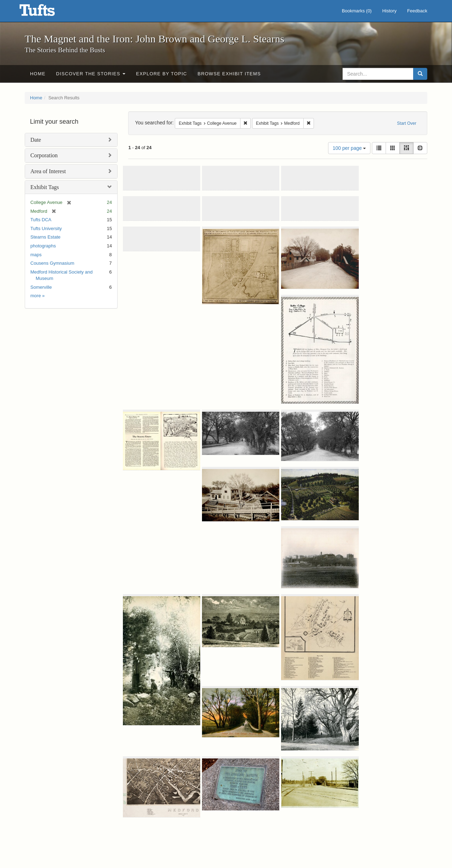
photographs (43, 246)
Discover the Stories (91, 74)
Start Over (407, 123)
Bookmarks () (357, 11)
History (389, 11)
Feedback (417, 11)
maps (36, 255)
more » (37, 296)
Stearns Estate (45, 237)
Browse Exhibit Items (229, 74)
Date (36, 140)
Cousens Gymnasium (52, 263)
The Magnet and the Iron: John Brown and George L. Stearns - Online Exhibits (46, 12)
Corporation (44, 155)
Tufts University (46, 228)
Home (38, 74)
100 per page (349, 148)
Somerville (41, 287)
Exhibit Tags (45, 187)
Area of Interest (48, 171)
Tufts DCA (41, 220)
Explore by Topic (161, 74)
